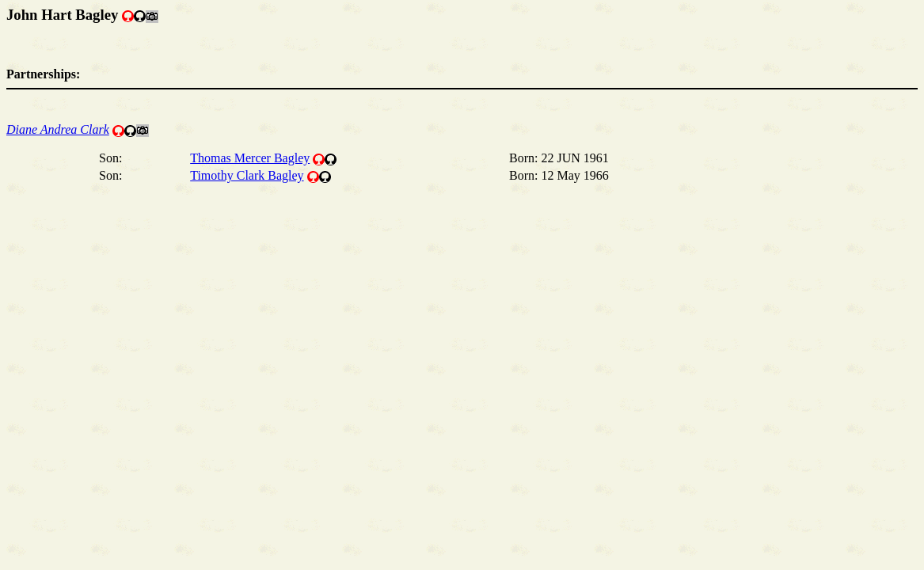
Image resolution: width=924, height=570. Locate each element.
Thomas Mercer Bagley (250, 158)
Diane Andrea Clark (58, 129)
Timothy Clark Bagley (247, 175)
